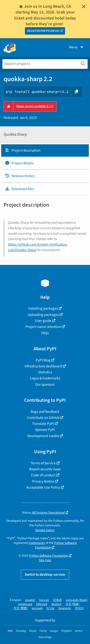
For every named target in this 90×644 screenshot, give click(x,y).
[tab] (45, 151)
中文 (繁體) (21, 608)
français (44, 600)
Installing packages (43, 308)
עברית (51, 608)
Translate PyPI (43, 424)
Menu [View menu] (77, 47)
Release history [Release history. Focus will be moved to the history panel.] (20, 176)
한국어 (79, 608)
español (30, 600)
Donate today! (45, 530)
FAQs (45, 333)
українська (25, 604)
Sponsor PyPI (45, 430)
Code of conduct (43, 475)
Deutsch (56, 604)
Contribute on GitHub (43, 418)
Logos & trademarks (45, 378)
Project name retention (43, 327)
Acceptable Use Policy (43, 487)
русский (37, 608)
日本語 (57, 600)
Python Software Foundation (56, 545)
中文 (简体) (72, 604)
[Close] (84, 6)
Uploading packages (43, 315)
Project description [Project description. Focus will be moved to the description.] (23, 150)
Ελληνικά (42, 604)
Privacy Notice (43, 481)
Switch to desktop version (45, 574)
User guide (43, 321)
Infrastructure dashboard (43, 366)
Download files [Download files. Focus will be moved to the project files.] (19, 189)
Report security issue (45, 469)
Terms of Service (43, 463)
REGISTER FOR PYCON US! (43, 31)
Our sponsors (45, 384)
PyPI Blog (43, 360)
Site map (45, 560)
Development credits (43, 436)
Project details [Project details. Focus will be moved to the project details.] (19, 163)
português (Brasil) (77, 600)
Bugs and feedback (45, 412)
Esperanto (65, 608)
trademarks (37, 543)
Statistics (45, 372)
